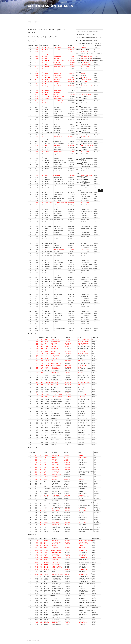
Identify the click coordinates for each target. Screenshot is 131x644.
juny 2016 (79, 116)
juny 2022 (79, 88)
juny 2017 (79, 110)
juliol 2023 (79, 78)
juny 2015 (79, 125)
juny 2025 (79, 72)
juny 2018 (79, 103)
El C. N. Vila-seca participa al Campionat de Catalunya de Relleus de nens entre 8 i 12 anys (89, 60)
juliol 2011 (79, 150)
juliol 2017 (79, 106)
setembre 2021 (80, 91)
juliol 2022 (79, 85)
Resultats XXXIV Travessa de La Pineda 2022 (88, 44)
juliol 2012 (79, 144)
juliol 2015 (79, 122)
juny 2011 (79, 153)
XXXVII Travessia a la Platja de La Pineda (87, 31)
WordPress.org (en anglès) (83, 183)
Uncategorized (80, 163)
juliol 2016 (79, 113)
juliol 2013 (79, 138)
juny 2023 (79, 81)
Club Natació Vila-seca (51, 6)
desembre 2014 (80, 128)
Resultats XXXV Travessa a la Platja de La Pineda (89, 37)
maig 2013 (79, 141)
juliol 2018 (79, 100)
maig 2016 (79, 119)
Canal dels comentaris (82, 180)
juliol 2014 (79, 132)
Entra (78, 173)
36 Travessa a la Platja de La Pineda (86, 34)
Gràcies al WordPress (33, 640)
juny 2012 (79, 147)
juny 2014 (79, 135)
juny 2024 (79, 75)
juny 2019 (79, 97)
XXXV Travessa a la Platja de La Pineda (87, 40)
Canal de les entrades (82, 176)
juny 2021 (79, 94)
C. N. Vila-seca (80, 58)
